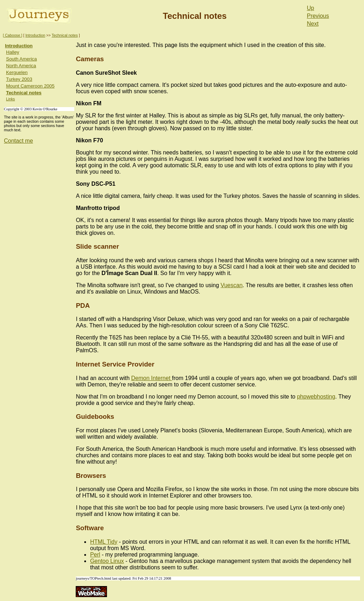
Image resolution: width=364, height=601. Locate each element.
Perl (95, 555)
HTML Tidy (104, 542)
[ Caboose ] (13, 35)
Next (313, 24)
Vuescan (232, 285)
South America (22, 59)
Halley (13, 52)
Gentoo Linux (107, 561)
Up (310, 8)
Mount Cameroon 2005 (30, 86)
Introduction (35, 35)
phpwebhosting (316, 397)
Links (10, 99)
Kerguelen (17, 72)
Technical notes (65, 35)
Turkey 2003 (19, 79)
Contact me (18, 141)
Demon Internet (152, 378)
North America (21, 66)
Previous (318, 16)
